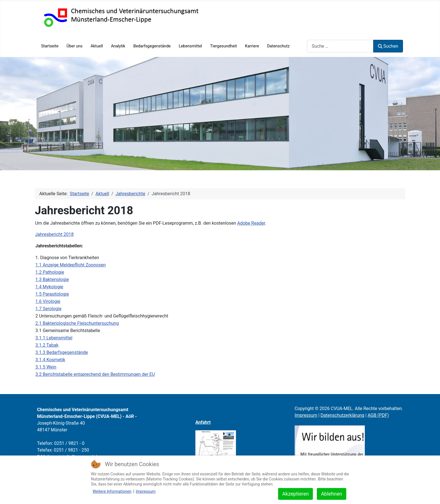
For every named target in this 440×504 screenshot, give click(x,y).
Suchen (388, 46)
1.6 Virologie (48, 301)
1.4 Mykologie (49, 287)
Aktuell (97, 46)
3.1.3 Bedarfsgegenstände (62, 352)
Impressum (306, 415)
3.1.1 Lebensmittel (54, 338)
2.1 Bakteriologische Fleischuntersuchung (77, 323)
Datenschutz (278, 46)
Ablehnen (332, 494)
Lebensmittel (190, 46)
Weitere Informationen (112, 491)
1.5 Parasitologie (52, 294)
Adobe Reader (251, 223)
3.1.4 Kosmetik (50, 360)
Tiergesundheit (224, 46)
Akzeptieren (296, 494)
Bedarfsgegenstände (152, 46)
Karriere (252, 46)
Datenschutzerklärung (342, 415)
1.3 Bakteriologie (52, 279)
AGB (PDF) (378, 415)
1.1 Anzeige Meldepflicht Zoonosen (70, 265)
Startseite (50, 46)
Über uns (75, 46)
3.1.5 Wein (46, 367)
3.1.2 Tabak (47, 345)
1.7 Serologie (48, 309)
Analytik (118, 46)
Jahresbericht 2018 (54, 234)
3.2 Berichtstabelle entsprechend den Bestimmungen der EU (95, 374)
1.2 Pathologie (50, 272)
